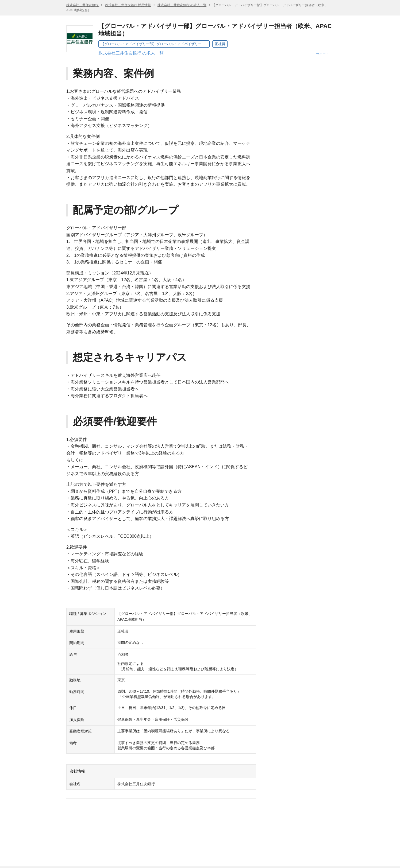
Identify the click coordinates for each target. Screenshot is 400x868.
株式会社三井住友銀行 (83, 5)
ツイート (322, 54)
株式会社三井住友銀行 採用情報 (128, 5)
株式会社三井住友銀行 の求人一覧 (182, 5)
